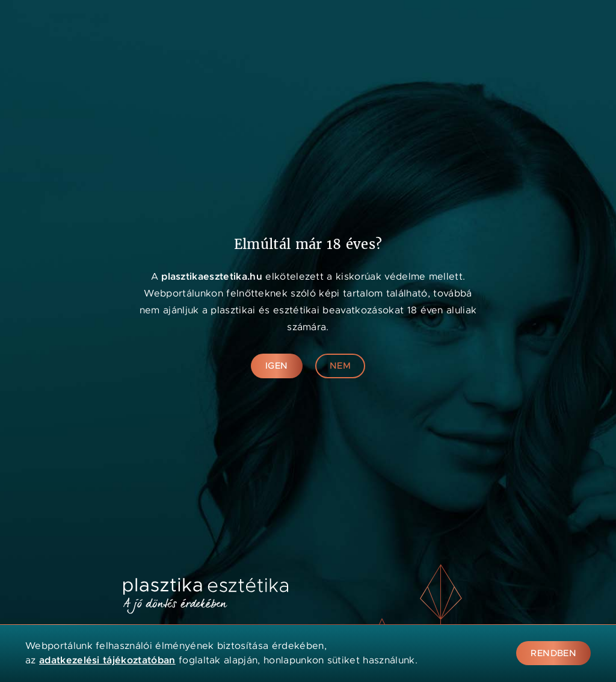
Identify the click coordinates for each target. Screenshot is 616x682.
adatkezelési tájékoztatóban (107, 660)
